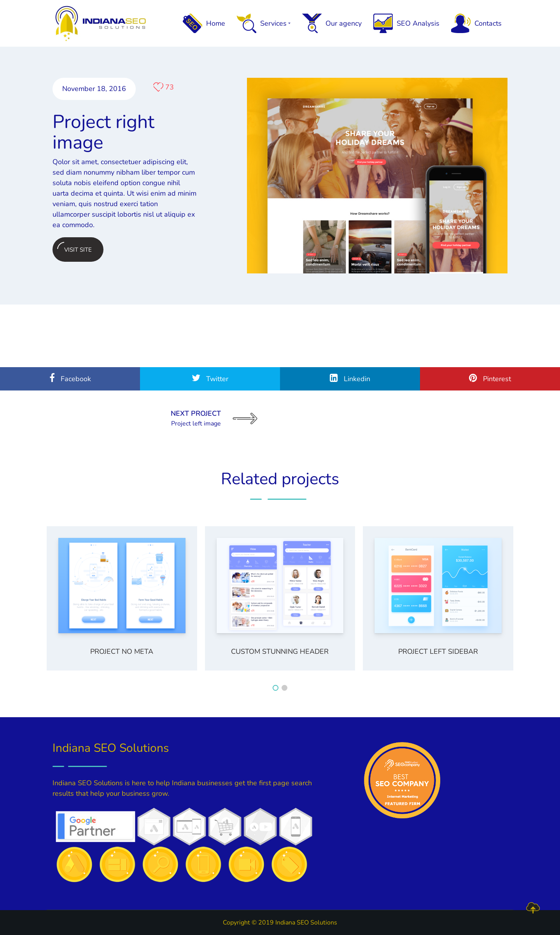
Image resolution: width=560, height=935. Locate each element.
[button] (276, 688)
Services (264, 23)
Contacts (476, 23)
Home (204, 23)
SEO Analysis (406, 23)
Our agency (332, 23)
